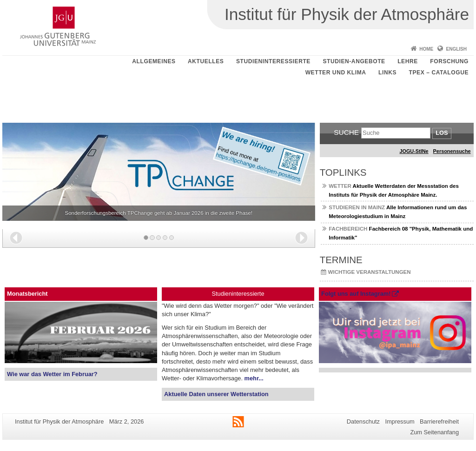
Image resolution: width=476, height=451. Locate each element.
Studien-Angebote (354, 61)
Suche (346, 132)
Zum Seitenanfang (434, 432)
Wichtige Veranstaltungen (370, 272)
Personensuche (452, 151)
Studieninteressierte (273, 61)
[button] (16, 238)
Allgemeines (154, 61)
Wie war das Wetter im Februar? (52, 374)
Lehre (408, 61)
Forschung (449, 61)
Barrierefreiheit (439, 421)
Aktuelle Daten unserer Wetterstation (216, 394)
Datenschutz (363, 421)
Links (387, 73)
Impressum (400, 421)
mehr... (254, 378)
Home (426, 49)
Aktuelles (206, 61)
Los (442, 133)
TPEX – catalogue (439, 73)
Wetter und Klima (336, 73)
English (456, 49)
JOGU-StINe (414, 151)
